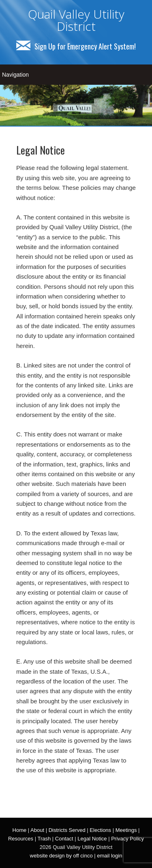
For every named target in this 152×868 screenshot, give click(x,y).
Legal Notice (92, 839)
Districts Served (67, 830)
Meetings (126, 830)
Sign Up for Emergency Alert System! (76, 46)
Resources (21, 839)
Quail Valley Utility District (76, 20)
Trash (44, 839)
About (37, 830)
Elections (100, 830)
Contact (64, 839)
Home (20, 830)
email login (109, 856)
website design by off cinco (61, 856)
